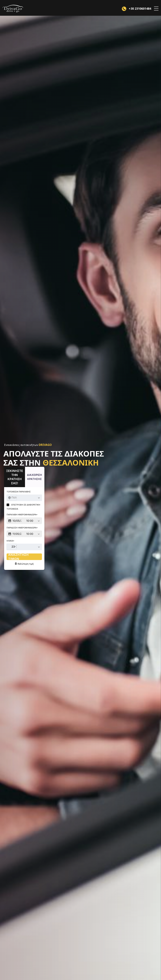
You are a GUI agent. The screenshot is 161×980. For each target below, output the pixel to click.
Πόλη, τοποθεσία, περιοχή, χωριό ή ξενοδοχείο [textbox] (39, 489)
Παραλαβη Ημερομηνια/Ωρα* (22, 502)
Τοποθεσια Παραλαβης (19, 483)
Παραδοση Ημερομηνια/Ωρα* (22, 515)
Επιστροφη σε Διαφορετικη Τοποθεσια (29, 497)
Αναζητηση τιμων (37, 545)
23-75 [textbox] (15, 534)
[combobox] (37, 490)
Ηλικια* (10, 528)
